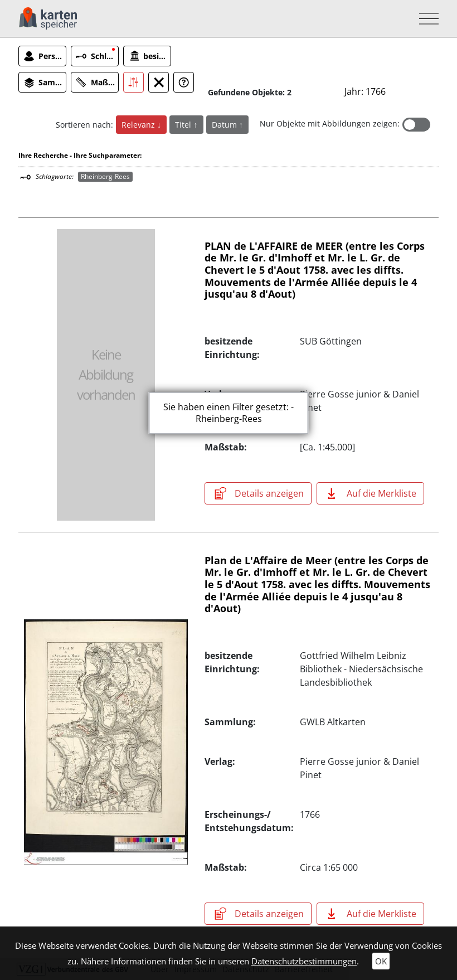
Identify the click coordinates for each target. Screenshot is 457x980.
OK (381, 961)
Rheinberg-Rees (105, 176)
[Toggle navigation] (426, 19)
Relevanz (139, 125)
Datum (225, 125)
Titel (184, 125)
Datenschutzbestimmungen (304, 961)
